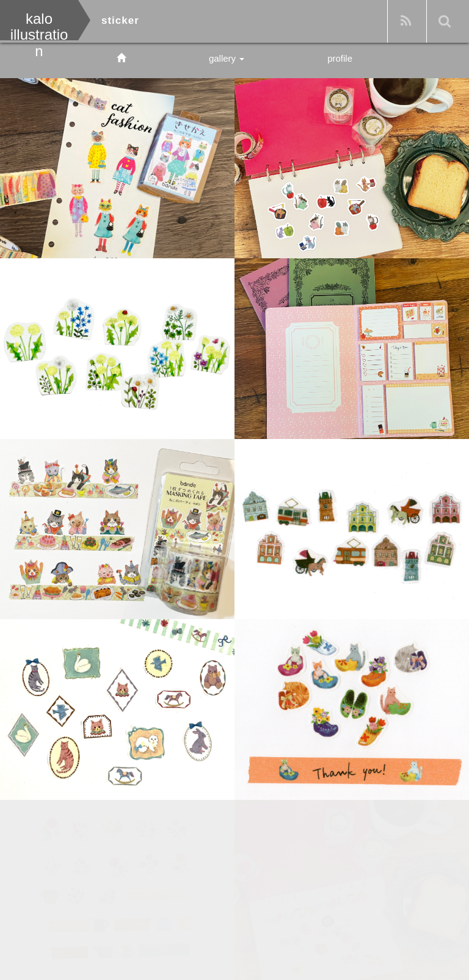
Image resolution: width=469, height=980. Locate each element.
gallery (227, 58)
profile (340, 58)
